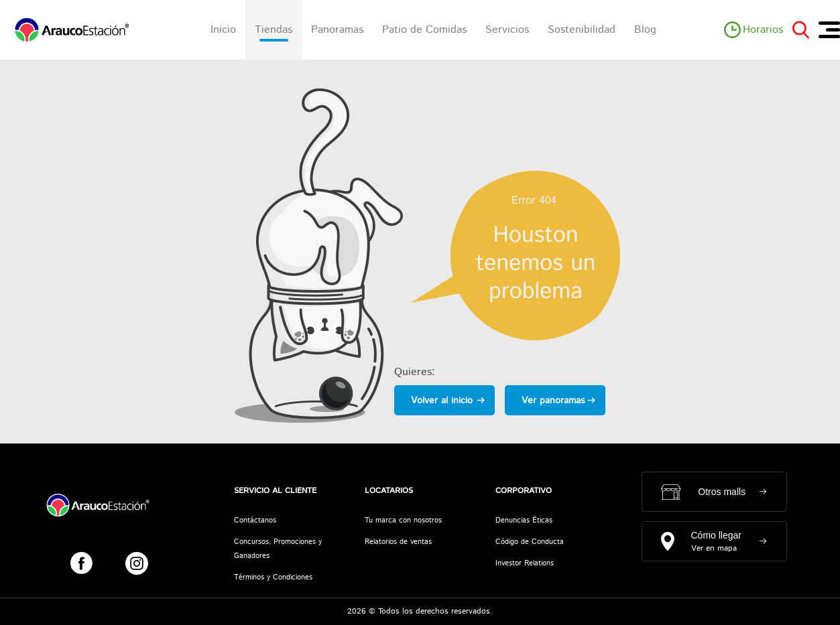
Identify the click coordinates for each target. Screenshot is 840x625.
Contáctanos (255, 520)
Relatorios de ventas (398, 542)
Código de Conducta (530, 542)
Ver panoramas (553, 401)
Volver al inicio (442, 401)
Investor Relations (525, 563)
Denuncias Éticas (524, 520)
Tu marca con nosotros (403, 520)
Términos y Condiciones (273, 577)
